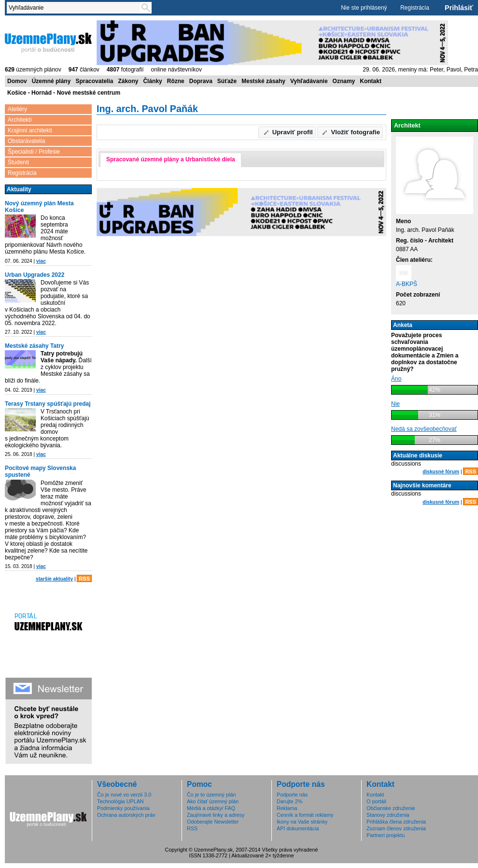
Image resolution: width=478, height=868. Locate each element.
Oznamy (344, 81)
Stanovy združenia (388, 815)
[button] (287, 132)
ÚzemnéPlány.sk (48, 42)
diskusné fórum (441, 472)
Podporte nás (292, 795)
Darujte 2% (289, 801)
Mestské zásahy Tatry (35, 346)
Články (152, 81)
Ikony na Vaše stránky (302, 822)
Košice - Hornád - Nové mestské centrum (64, 93)
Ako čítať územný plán (213, 801)
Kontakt (371, 81)
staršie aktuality (54, 579)
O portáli (376, 801)
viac (41, 261)
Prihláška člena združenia (396, 822)
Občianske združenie (391, 808)
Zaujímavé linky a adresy (216, 815)
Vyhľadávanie (309, 81)
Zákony (128, 81)
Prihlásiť (459, 8)
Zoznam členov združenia (396, 828)
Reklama (287, 808)
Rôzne (176, 81)
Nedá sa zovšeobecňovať (424, 429)
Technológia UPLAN (120, 801)
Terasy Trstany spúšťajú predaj (48, 404)
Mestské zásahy (263, 81)
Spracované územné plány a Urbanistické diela (171, 159)
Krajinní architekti (30, 130)
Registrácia (415, 8)
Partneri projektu (386, 835)
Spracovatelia (94, 81)
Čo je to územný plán (211, 795)
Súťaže (227, 81)
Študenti (18, 162)
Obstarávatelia (26, 141)
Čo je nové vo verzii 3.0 (124, 795)
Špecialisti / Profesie (34, 152)
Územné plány (51, 81)
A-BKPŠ (407, 284)
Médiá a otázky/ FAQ (211, 808)
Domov (17, 81)
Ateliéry (17, 109)
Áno (396, 379)
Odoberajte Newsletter (213, 822)
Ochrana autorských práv (126, 815)
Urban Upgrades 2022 (35, 275)
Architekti (20, 120)
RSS (84, 579)
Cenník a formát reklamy (305, 815)
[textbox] (75, 8)
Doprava (201, 81)
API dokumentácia (298, 828)
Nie (395, 404)
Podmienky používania (123, 808)
